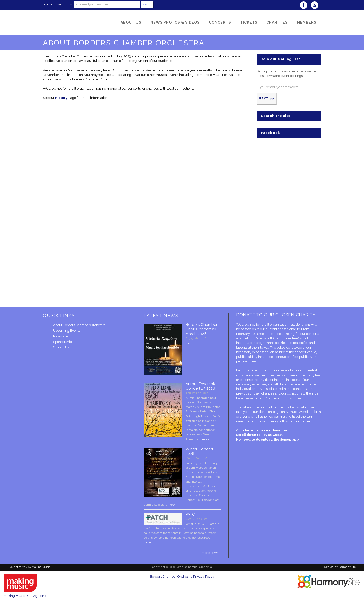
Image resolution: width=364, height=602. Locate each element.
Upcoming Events (67, 331)
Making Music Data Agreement (27, 596)
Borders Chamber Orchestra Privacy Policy (182, 577)
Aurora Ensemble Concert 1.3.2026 (201, 386)
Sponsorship (62, 342)
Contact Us (61, 347)
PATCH (191, 514)
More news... (211, 553)
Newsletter (61, 336)
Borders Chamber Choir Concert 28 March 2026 (201, 329)
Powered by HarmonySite (339, 567)
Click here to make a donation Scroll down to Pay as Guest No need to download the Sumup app (267, 435)
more (189, 343)
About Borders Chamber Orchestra (79, 325)
